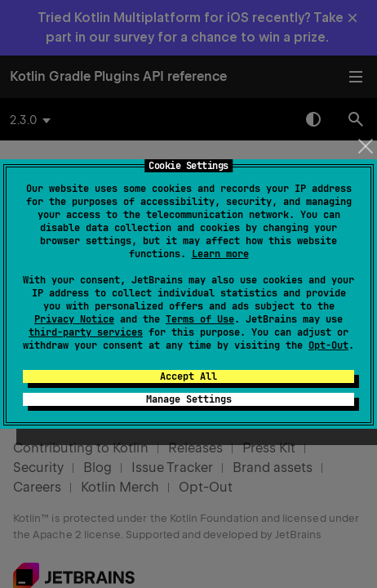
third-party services (86, 332)
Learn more (220, 254)
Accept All (188, 376)
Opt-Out (328, 345)
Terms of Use (200, 319)
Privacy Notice (74, 319)
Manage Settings (189, 399)
